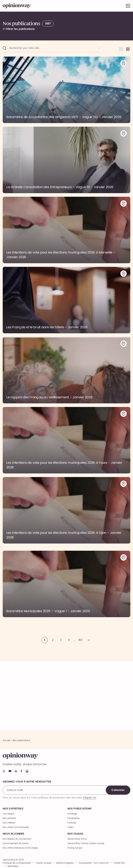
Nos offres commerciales (16, 827)
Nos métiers (9, 823)
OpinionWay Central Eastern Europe (86, 843)
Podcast (72, 823)
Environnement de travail (16, 843)
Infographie (73, 818)
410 (80, 640)
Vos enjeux (8, 814)
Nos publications (79, 809)
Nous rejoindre (14, 834)
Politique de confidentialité (17, 863)
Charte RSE (119, 863)
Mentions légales (65, 863)
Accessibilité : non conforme (94, 863)
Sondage (72, 814)
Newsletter (13, 866)
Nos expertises (13, 809)
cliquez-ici (89, 798)
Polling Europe (75, 848)
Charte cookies (43, 863)
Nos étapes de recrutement (17, 839)
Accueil (6, 741)
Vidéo (70, 827)
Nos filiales (75, 834)
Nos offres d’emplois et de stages (20, 848)
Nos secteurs (9, 818)
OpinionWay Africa (77, 839)
